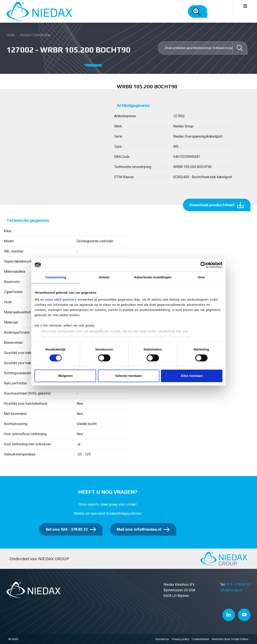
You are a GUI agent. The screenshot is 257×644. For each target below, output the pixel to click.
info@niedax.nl (231, 590)
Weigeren (65, 376)
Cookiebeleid (200, 639)
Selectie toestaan (129, 376)
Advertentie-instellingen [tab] (153, 277)
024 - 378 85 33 (238, 585)
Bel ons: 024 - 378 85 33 (67, 529)
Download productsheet (212, 205)
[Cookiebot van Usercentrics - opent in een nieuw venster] (204, 265)
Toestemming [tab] (56, 277)
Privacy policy (181, 639)
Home (11, 35)
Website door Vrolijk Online (230, 639)
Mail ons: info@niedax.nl (139, 529)
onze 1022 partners (61, 299)
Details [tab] (104, 277)
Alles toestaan (192, 376)
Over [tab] (201, 277)
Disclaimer (162, 639)
